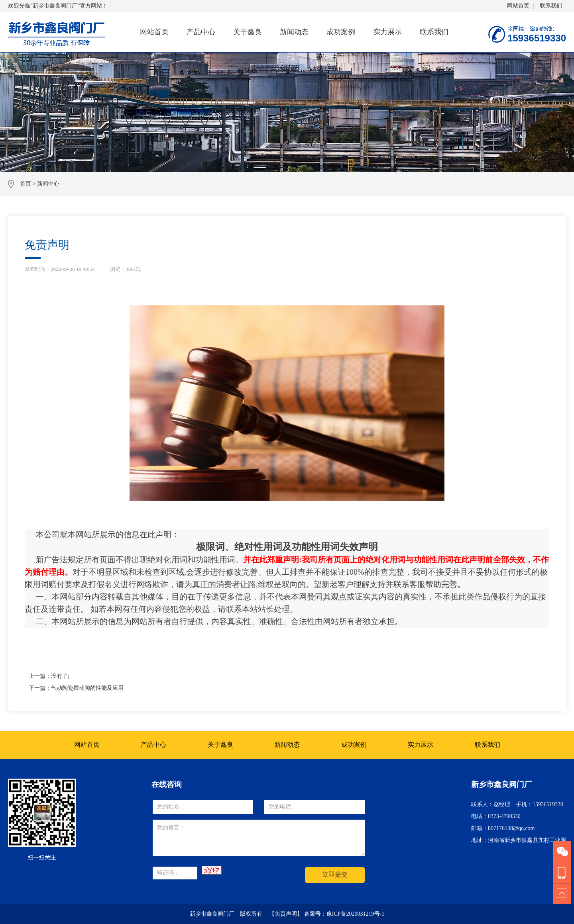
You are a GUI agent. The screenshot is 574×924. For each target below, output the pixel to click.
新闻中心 (48, 184)
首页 (26, 184)
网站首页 (518, 6)
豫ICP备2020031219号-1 (355, 914)
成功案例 (341, 32)
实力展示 (387, 32)
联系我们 (551, 6)
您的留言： (259, 838)
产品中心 (201, 32)
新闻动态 (294, 32)
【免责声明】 (286, 914)
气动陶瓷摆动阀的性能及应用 (87, 688)
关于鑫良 (248, 32)
